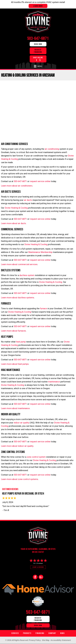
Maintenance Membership (40, 252)
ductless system (27, 275)
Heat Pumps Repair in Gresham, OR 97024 (23, 494)
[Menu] (38, 66)
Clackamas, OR (44, 549)
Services (15, 633)
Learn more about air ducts (13, 223)
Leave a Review (38, 567)
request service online (40, 181)
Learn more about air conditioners (17, 186)
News (63, 633)
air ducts (28, 200)
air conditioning (52, 149)
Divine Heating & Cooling (16, 208)
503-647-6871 (20, 181)
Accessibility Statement (61, 640)
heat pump (21, 342)
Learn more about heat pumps (15, 364)
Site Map (46, 640)
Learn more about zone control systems (20, 479)
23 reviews (40, 563)
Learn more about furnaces (13, 331)
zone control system (36, 457)
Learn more (38, 6)
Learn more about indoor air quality (17, 446)
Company (52, 633)
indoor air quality (21, 423)
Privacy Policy (35, 640)
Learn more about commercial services (19, 264)
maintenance (54, 382)
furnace (44, 308)
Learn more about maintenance (15, 408)
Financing (40, 633)
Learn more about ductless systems (18, 298)
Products (27, 633)
